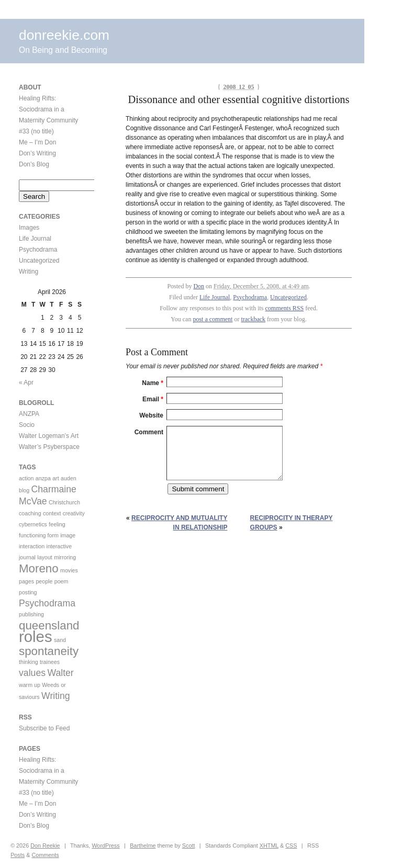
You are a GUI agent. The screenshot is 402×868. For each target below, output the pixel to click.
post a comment (213, 319)
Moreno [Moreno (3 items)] (39, 568)
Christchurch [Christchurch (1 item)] (64, 502)
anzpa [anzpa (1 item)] (43, 478)
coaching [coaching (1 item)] (30, 513)
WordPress (105, 846)
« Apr (26, 382)
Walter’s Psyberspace (49, 447)
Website (151, 415)
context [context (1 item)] (52, 513)
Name (153, 383)
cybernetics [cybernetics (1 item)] (33, 524)
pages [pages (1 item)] (26, 581)
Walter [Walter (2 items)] (60, 673)
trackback (253, 319)
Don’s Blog (34, 164)
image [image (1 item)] (68, 535)
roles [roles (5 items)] (36, 636)
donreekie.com (64, 35)
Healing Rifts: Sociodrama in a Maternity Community (48, 109)
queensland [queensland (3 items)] (49, 625)
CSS (291, 846)
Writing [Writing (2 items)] (56, 696)
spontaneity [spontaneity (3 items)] (49, 651)
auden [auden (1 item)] (69, 478)
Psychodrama (250, 297)
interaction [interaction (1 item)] (32, 546)
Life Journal (215, 297)
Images (29, 228)
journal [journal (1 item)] (27, 557)
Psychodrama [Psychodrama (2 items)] (47, 603)
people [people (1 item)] (44, 581)
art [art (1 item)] (55, 478)
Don (199, 286)
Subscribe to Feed (44, 728)
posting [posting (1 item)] (28, 592)
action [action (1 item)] (26, 478)
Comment (149, 432)
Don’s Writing (37, 153)
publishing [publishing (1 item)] (31, 614)
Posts (18, 855)
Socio (27, 425)
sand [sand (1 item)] (60, 640)
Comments (45, 855)
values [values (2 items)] (32, 673)
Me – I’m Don (37, 142)
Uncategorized (288, 297)
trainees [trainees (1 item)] (50, 662)
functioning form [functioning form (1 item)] (39, 535)
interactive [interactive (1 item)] (59, 546)
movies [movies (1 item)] (69, 570)
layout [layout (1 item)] (44, 557)
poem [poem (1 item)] (62, 581)
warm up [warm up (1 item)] (30, 685)
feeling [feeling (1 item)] (57, 524)
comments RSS (285, 308)
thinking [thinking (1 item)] (29, 662)
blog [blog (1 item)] (24, 490)
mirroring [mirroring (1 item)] (65, 557)
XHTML (269, 846)
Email (153, 399)
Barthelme (143, 846)
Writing (29, 272)
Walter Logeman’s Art (49, 436)
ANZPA (29, 414)
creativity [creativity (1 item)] (74, 513)
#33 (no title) (36, 131)
